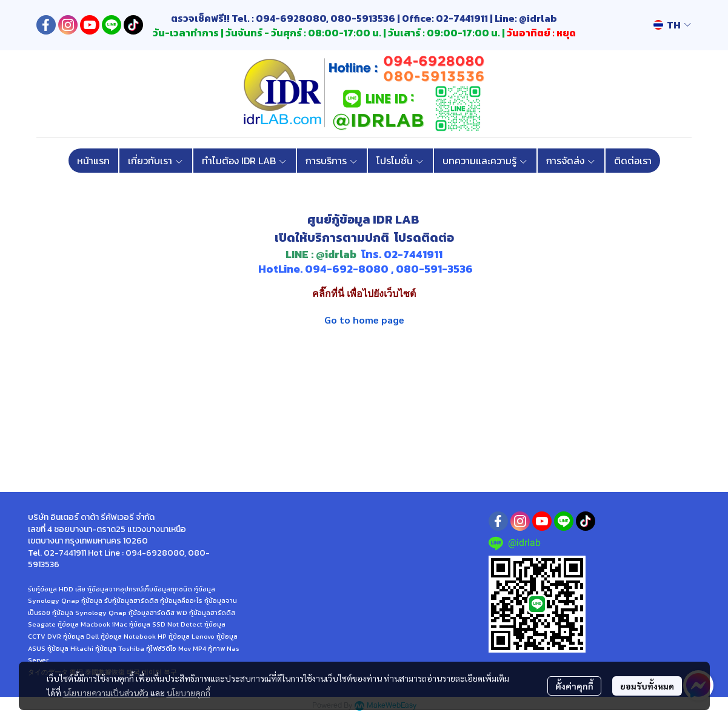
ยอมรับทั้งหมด (647, 686)
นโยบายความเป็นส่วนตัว (106, 693)
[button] (672, 25)
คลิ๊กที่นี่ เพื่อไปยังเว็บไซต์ (364, 294)
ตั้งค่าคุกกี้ (574, 686)
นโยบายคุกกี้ (189, 693)
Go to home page (364, 320)
